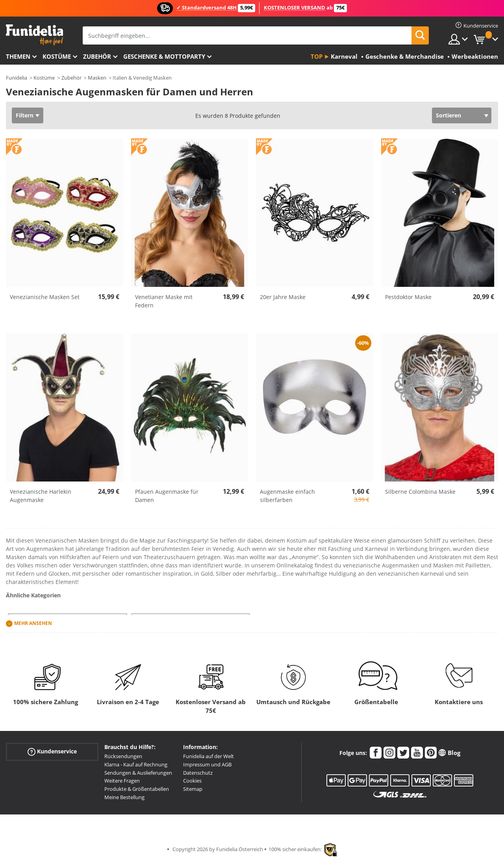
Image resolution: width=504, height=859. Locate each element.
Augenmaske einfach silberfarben (287, 496)
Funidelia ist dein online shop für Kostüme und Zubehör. (34, 35)
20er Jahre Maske (283, 297)
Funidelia (17, 78)
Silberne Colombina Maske (420, 492)
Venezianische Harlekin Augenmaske (41, 496)
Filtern (25, 115)
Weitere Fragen (122, 781)
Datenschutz (198, 773)
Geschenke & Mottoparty (164, 56)
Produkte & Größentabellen (137, 789)
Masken (97, 78)
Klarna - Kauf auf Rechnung (136, 764)
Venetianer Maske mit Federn (164, 301)
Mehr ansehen (33, 623)
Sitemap (193, 789)
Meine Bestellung (124, 797)
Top (317, 56)
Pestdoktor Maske (408, 297)
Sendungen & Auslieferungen (138, 773)
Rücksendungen (123, 756)
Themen (18, 56)
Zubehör (97, 56)
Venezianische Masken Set (45, 297)
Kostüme (57, 56)
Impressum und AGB (207, 764)
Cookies (192, 781)
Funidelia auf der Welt (208, 756)
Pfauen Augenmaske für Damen (167, 496)
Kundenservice (52, 752)
